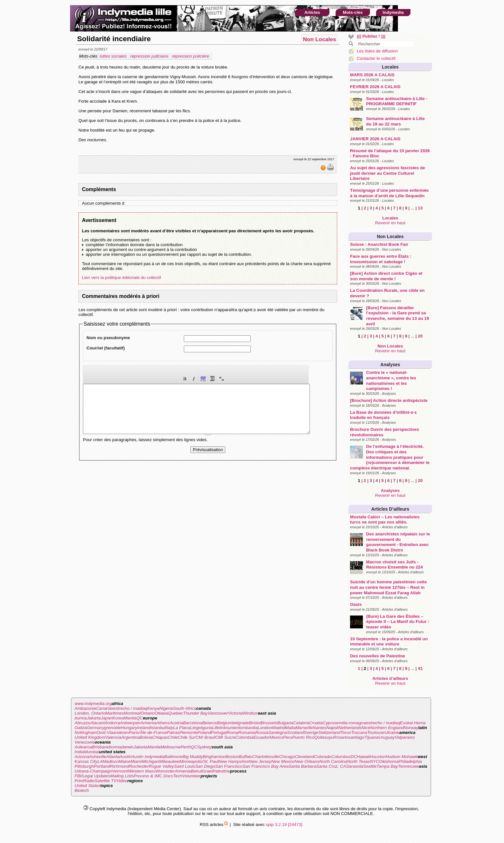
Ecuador (262, 737)
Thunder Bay (195, 713)
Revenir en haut (390, 223)
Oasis (356, 604)
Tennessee (408, 766)
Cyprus (329, 723)
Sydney (204, 747)
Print (79, 781)
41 (420, 668)
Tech (178, 776)
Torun (346, 732)
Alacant (97, 723)
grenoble (113, 728)
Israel (207, 771)
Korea (118, 718)
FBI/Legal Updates (92, 776)
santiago (356, 737)
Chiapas (160, 737)
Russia (262, 732)
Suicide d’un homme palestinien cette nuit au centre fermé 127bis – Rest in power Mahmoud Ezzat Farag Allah (388, 587)
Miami (136, 761)
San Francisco (229, 766)
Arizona (82, 757)
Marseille (304, 728)
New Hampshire (234, 761)
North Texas (359, 761)
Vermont (120, 771)
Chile (173, 737)
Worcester (165, 771)
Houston (378, 757)
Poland (204, 732)
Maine (125, 761)
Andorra (112, 723)
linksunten (229, 728)
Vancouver (218, 713)
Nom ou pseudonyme (108, 338)
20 (420, 336)
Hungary (129, 728)
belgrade (241, 723)
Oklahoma (389, 761)
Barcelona (193, 723)
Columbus (341, 757)
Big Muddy (193, 757)
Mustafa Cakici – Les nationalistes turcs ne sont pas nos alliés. (385, 520)
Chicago (287, 757)
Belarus (209, 723)
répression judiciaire (150, 56)
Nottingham (85, 732)
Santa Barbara (302, 766)
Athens (163, 723)
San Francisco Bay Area (266, 766)
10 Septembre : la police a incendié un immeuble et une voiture (389, 642)
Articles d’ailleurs (390, 509)
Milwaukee (169, 761)
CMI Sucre (225, 737)
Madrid (279, 728)
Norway (411, 728)
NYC (374, 761)
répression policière (191, 56)
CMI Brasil (205, 737)
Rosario (341, 737)
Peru (288, 737)
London (265, 728)
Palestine (221, 771)
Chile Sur (187, 737)
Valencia (113, 737)
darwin (127, 747)
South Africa (184, 708)
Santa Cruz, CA (331, 766)
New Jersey (260, 761)
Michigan (151, 761)
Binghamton (214, 757)
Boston (232, 757)
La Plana (182, 728)
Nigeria (166, 708)
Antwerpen (130, 723)
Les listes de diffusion (377, 51)
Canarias (105, 708)
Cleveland (304, 757)
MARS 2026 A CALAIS (372, 75)
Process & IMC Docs (153, 776)
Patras (173, 732)
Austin (126, 757)
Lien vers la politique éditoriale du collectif (122, 278)
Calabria (301, 723)
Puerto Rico (303, 737)
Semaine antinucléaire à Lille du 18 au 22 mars (395, 121)
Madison (111, 761)
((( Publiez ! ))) (371, 36)
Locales (390, 67)
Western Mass (142, 771)
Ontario (148, 713)
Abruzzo (82, 723)
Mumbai (91, 752)
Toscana (359, 732)
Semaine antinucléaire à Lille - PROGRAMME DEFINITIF (397, 101)
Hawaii (363, 757)
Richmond (120, 766)
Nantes (319, 728)
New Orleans (307, 761)
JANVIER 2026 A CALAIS (375, 139)
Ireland (144, 728)
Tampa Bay (387, 766)
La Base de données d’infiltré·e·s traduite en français (383, 415)
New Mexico (283, 761)
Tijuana (372, 737)
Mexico (276, 737)
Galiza (81, 728)
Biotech (82, 790)
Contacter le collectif (376, 58)
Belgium (224, 723)
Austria (176, 723)
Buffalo (246, 757)
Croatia (316, 723)
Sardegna (278, 732)
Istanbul (158, 728)
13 (420, 208)
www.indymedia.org (93, 704)
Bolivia (146, 737)
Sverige (311, 732)
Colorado (323, 757)
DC (354, 757)
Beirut (197, 771)
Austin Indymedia (148, 757)
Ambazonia (85, 708)
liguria (206, 728)
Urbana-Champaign (93, 771)
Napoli (332, 728)
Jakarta (94, 718)
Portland (102, 766)
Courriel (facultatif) (106, 348)
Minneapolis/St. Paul (199, 761)
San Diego (205, 766)
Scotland (295, 732)
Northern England (387, 728)
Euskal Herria (413, 723)
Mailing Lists (122, 776)
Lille (216, 728)
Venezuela (85, 742)
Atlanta (113, 757)
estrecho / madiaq (130, 708)
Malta (290, 728)
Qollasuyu (324, 737)
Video (122, 781)
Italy (169, 728)
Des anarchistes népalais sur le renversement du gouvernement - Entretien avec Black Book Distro (398, 542)
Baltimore (173, 757)
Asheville (98, 757)
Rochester (139, 766)
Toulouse (376, 732)
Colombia (244, 737)
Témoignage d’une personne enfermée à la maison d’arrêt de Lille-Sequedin (389, 193)
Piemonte (188, 732)
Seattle (370, 766)
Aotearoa (83, 747)
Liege (195, 728)
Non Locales (390, 236)
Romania (247, 732)
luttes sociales (114, 56)
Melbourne (171, 747)
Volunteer (191, 776)
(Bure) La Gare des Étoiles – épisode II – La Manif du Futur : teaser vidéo (398, 622)
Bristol (255, 723)
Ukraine (392, 732)
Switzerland (329, 732)
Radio (89, 781)
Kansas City (86, 761)
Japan (107, 718)
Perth (186, 747)
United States (87, 786)
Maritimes (115, 713)
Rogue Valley (161, 766)
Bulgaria (285, 723)
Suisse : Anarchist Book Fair (379, 244)
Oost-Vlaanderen (113, 732)
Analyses (390, 365)
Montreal (132, 713)
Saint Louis (184, 766)
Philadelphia (410, 761)
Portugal (219, 732)
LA (100, 761)
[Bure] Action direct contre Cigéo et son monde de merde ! (386, 276)
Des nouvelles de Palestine (378, 656)
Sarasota (354, 766)
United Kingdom (90, 737)
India (79, 752)
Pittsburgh (84, 766)
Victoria (235, 713)
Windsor (250, 713)
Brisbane (100, 747)
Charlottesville (266, 757)
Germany (96, 728)
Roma (232, 732)
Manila (130, 718)
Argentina (130, 737)
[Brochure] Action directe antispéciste (389, 400)
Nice (366, 728)
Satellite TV (105, 781)
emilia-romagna (351, 723)
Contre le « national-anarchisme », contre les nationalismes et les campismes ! (391, 380)
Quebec (176, 713)
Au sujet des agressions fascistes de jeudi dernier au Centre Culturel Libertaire (387, 173)
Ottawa (161, 713)
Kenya (153, 708)
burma (81, 718)
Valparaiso (405, 737)
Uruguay (387, 737)
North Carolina (333, 761)
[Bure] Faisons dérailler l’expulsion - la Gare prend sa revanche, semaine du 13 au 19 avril (398, 316)
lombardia (248, 728)
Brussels (269, 723)
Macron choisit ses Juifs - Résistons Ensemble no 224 (394, 565)
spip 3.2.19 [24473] (284, 824)
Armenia (148, 723)
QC (140, 718)
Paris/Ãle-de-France (148, 732)
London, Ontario (90, 713)
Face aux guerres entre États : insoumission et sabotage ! (381, 259)
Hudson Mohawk (402, 757)
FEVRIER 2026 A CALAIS (375, 87)
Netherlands (350, 728)
